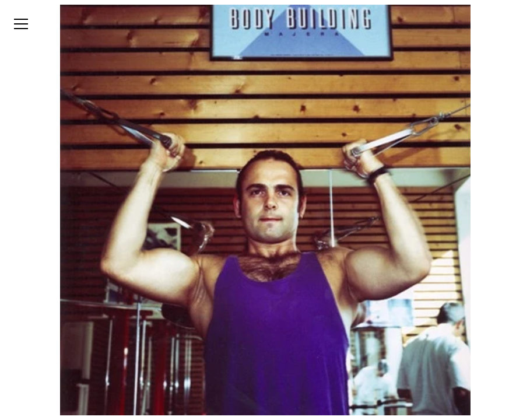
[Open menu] (21, 24)
